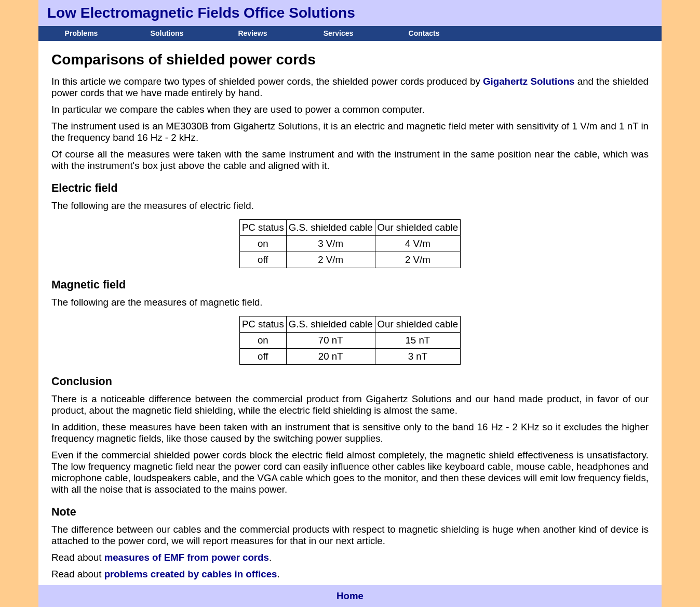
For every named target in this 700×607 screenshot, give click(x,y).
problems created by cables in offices (191, 574)
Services (339, 33)
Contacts (424, 33)
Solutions (167, 33)
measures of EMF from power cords (187, 557)
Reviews (252, 33)
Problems (82, 33)
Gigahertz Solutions (529, 81)
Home (350, 596)
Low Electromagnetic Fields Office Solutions (201, 13)
